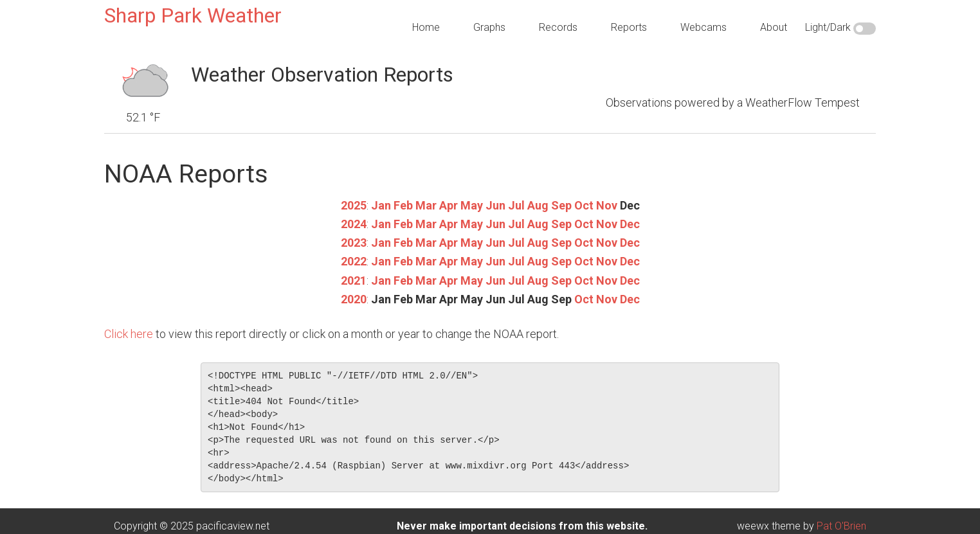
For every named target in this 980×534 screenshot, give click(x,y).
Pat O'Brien (841, 526)
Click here (129, 334)
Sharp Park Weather (193, 15)
